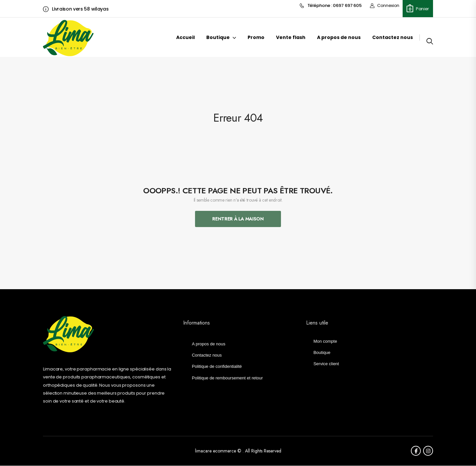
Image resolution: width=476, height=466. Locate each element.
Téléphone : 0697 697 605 (331, 6)
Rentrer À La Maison (238, 219)
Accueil (185, 37)
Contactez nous (393, 37)
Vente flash (291, 37)
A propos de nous (339, 37)
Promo (256, 37)
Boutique (218, 37)
